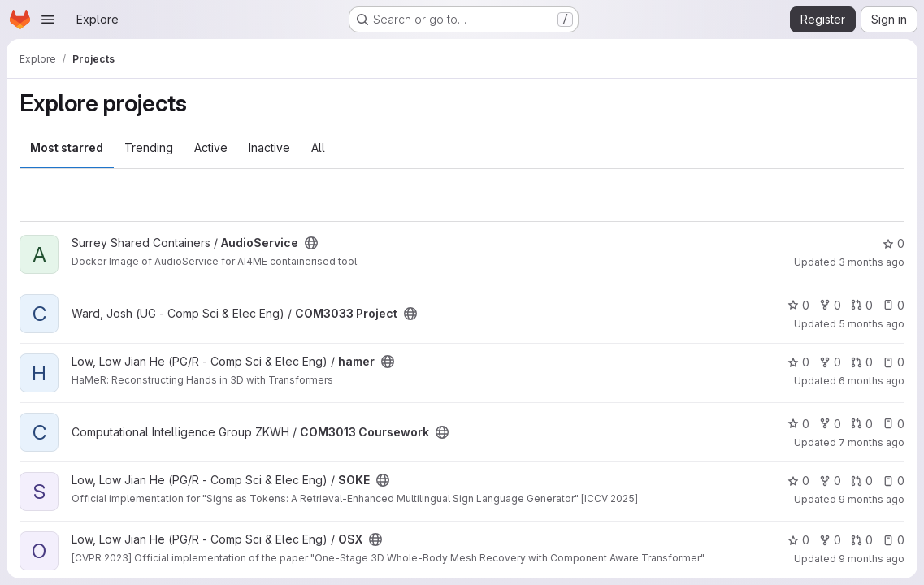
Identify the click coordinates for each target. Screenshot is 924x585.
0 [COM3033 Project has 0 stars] (798, 305)
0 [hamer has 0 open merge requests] (862, 362)
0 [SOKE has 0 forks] (830, 481)
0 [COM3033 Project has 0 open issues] (894, 305)
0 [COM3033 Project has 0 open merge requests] (862, 305)
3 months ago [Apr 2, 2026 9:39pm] (872, 262)
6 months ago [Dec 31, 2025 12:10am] (872, 381)
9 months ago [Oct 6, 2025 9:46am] (872, 559)
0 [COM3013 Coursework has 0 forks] (830, 424)
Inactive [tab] (269, 147)
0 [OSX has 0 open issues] (894, 540)
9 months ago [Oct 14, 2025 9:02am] (872, 499)
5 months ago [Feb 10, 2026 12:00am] (872, 324)
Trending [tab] (149, 147)
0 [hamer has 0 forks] (830, 362)
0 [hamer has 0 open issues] (894, 362)
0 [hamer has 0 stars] (798, 362)
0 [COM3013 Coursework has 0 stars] (798, 424)
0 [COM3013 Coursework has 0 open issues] (894, 424)
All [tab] (318, 147)
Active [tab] (211, 147)
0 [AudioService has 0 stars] (894, 243)
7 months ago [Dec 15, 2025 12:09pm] (872, 442)
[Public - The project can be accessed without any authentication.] (311, 243)
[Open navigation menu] (48, 19)
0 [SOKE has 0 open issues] (894, 481)
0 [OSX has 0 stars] (798, 540)
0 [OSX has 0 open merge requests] (862, 540)
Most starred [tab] (67, 147)
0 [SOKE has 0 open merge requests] (862, 481)
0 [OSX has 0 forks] (830, 540)
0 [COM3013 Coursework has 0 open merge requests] (862, 424)
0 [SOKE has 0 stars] (798, 481)
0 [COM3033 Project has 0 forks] (830, 305)
